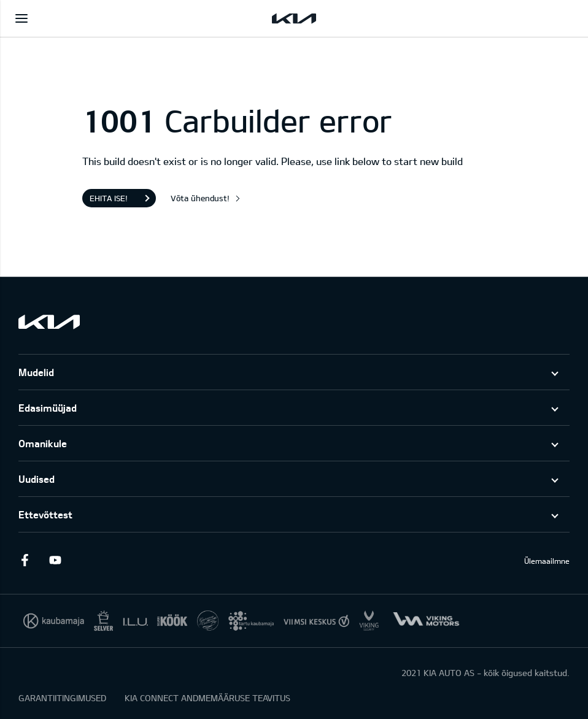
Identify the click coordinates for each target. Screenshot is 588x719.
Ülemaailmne (547, 561)
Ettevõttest (45, 514)
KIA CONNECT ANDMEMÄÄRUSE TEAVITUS (207, 698)
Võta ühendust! (200, 198)
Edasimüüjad (48, 408)
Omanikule (43, 443)
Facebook (25, 560)
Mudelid (36, 372)
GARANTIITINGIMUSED (62, 698)
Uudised (37, 479)
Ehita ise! (109, 198)
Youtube (55, 560)
